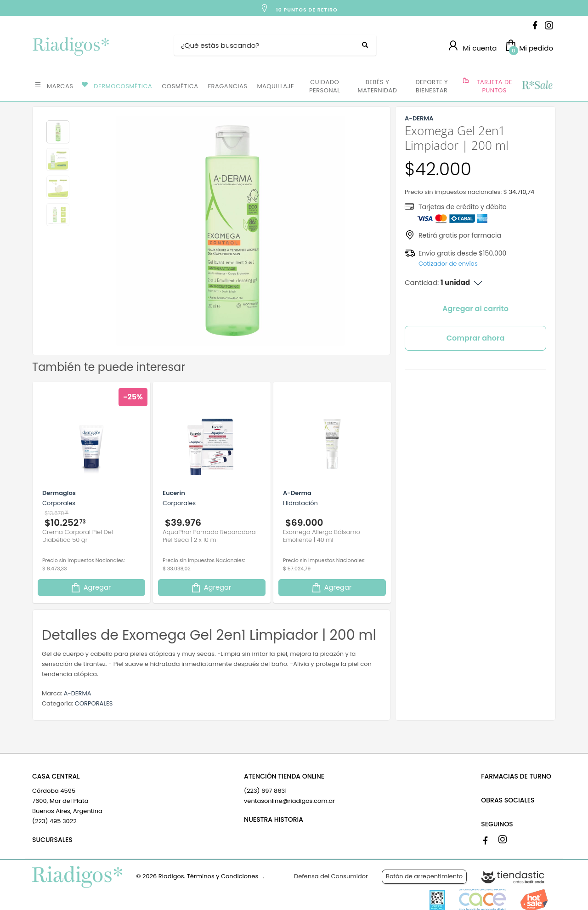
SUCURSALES (52, 840)
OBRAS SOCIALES (508, 800)
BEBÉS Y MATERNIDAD (377, 86)
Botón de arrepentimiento (424, 876)
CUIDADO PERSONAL (325, 86)
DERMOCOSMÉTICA (123, 86)
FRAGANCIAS (228, 86)
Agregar (90, 588)
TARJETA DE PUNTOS (495, 86)
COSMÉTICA (180, 86)
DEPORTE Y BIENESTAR (432, 86)
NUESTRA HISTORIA (274, 819)
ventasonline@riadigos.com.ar (289, 801)
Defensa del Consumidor (331, 876)
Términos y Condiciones (223, 876)
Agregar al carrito (475, 309)
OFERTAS (537, 85)
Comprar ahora (476, 338)
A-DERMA (78, 693)
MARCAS (60, 86)
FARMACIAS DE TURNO (516, 776)
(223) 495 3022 (54, 821)
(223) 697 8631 (265, 791)
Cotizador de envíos (448, 264)
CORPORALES (94, 703)
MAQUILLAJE (275, 86)
